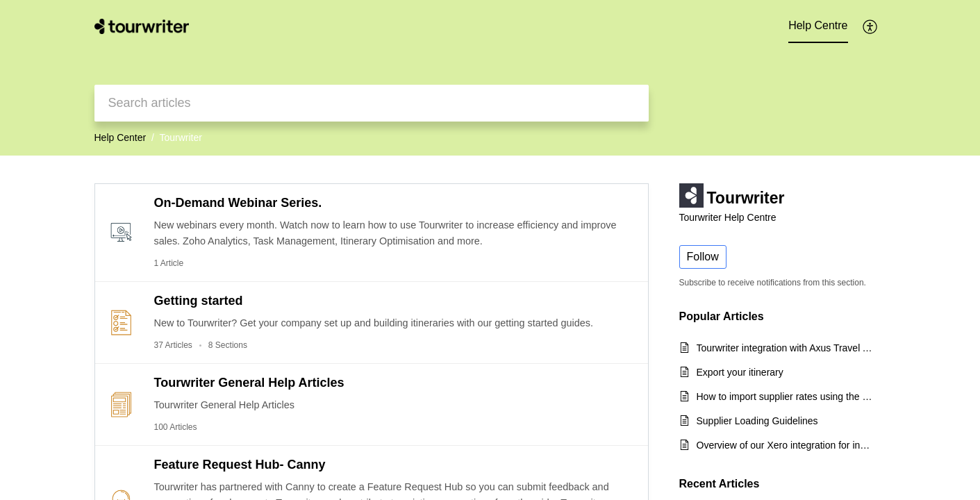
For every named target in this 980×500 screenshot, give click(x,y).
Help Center (121, 137)
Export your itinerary (740, 372)
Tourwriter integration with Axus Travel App (784, 348)
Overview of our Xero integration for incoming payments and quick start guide (784, 445)
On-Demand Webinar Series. (238, 203)
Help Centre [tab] (818, 25)
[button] (871, 26)
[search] (372, 103)
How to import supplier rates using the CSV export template (784, 397)
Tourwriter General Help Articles (249, 383)
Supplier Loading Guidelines (757, 421)
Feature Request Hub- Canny (240, 465)
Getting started (199, 301)
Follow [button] (703, 257)
